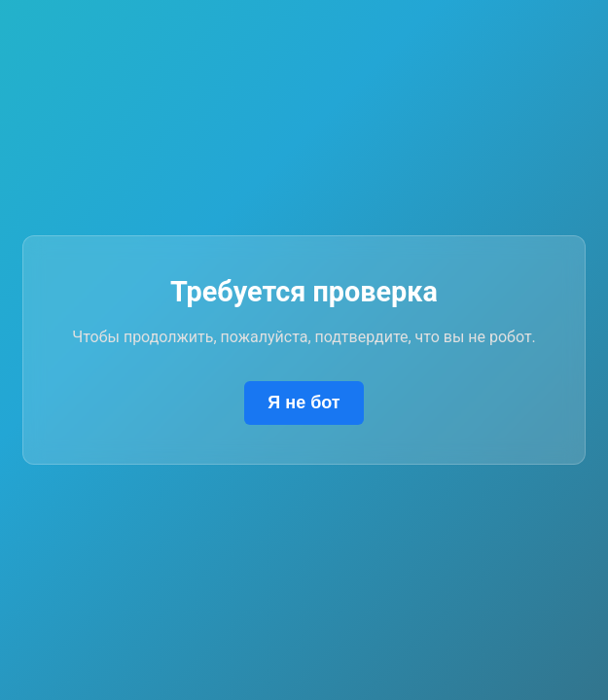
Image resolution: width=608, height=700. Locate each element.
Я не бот (304, 402)
